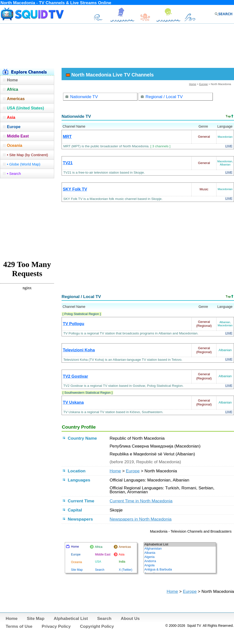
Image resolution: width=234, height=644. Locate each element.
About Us (130, 618)
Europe (204, 84)
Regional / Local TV (162, 97)
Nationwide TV (82, 97)
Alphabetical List (71, 618)
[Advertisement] (117, 45)
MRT (67, 137)
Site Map (36, 618)
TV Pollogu (74, 324)
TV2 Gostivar (75, 376)
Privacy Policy (56, 626)
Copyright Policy (97, 626)
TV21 (68, 163)
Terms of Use (19, 626)
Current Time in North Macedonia (141, 501)
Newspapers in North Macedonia (141, 519)
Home (193, 84)
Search (104, 618)
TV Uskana (73, 402)
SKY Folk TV (75, 189)
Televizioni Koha (79, 350)
